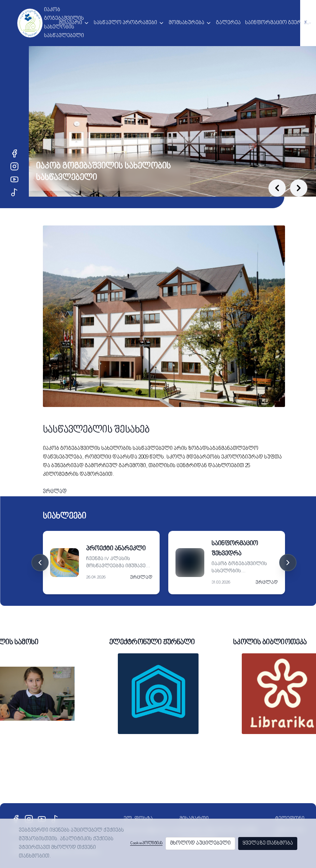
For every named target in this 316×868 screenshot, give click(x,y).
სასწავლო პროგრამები (125, 23)
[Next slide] (299, 188)
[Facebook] (14, 153)
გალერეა (228, 23)
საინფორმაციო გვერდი (277, 23)
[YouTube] (14, 179)
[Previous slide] (277, 188)
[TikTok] (14, 192)
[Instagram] (14, 166)
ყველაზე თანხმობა (268, 843)
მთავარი (70, 23)
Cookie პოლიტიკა (146, 843)
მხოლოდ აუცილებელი (200, 843)
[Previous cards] (40, 563)
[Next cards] (288, 563)
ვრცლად (55, 492)
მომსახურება (186, 23)
